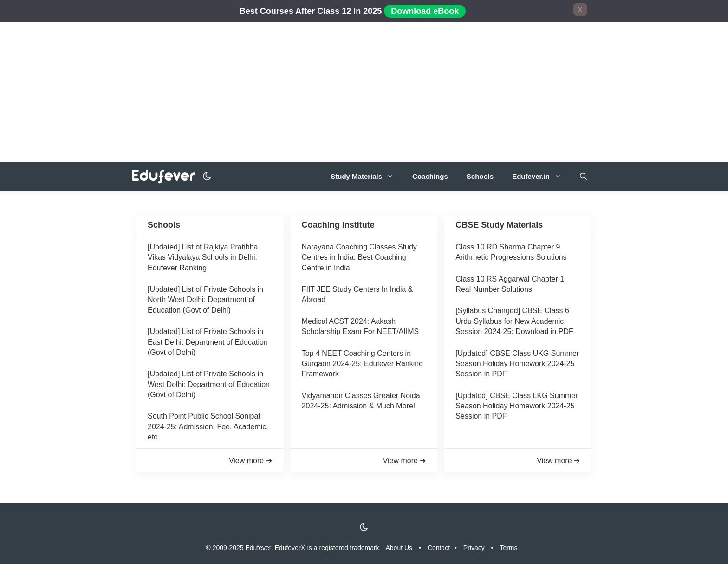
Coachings (430, 176)
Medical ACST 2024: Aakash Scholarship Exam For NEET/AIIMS (361, 326)
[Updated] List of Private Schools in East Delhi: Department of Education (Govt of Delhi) (208, 342)
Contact (439, 548)
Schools (480, 176)
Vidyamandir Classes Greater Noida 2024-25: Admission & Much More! (361, 401)
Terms (508, 548)
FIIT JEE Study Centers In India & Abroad (357, 294)
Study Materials (367, 177)
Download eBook (425, 11)
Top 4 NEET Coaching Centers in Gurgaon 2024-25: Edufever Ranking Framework (363, 364)
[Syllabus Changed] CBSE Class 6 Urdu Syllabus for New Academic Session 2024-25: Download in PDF (514, 321)
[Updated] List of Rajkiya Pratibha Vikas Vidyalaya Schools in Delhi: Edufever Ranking (203, 257)
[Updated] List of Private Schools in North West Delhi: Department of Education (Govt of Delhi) (205, 300)
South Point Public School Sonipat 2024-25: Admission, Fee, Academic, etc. (208, 426)
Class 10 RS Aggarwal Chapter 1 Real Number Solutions (510, 284)
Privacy (474, 548)
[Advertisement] (364, 92)
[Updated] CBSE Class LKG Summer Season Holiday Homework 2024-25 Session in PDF (517, 406)
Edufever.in (541, 177)
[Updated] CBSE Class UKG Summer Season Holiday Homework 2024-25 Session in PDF (517, 364)
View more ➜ (250, 461)
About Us (399, 548)
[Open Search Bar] (583, 177)
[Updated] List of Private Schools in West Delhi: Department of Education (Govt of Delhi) (209, 384)
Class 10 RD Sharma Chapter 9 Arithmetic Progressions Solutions (511, 252)
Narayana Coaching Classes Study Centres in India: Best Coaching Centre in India (359, 257)
